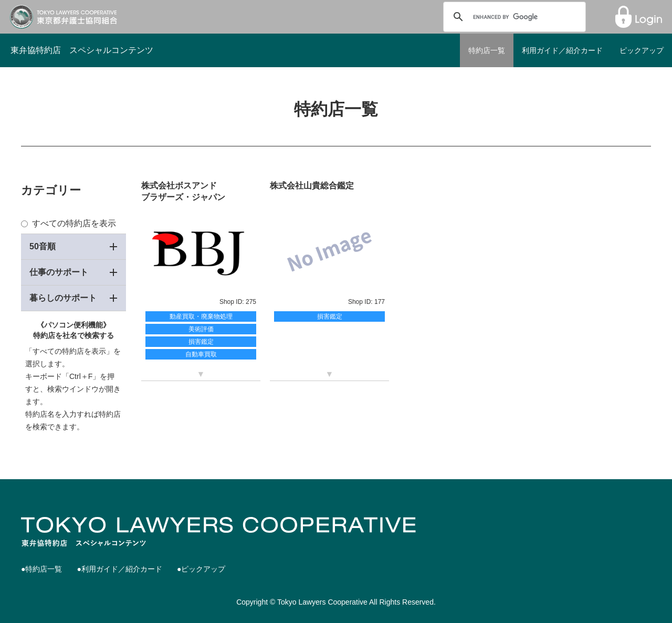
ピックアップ (642, 50)
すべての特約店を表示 (69, 223)
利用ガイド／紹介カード (562, 50)
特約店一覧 (487, 50)
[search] (513, 17)
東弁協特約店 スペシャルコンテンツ (82, 50)
